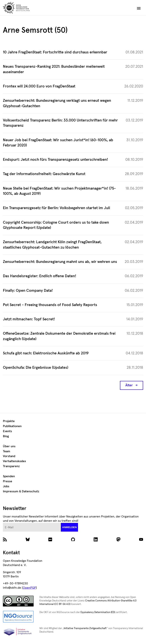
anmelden (70, 527)
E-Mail (3, 523)
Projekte (9, 421)
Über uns (9, 446)
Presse (8, 481)
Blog (6, 436)
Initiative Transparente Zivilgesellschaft (85, 628)
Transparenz (11, 466)
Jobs (6, 486)
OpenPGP (29, 588)
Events (7, 431)
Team (7, 451)
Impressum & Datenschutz (21, 491)
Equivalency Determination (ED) (98, 612)
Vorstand (9, 456)
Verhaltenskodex (14, 461)
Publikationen (12, 426)
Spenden (9, 476)
